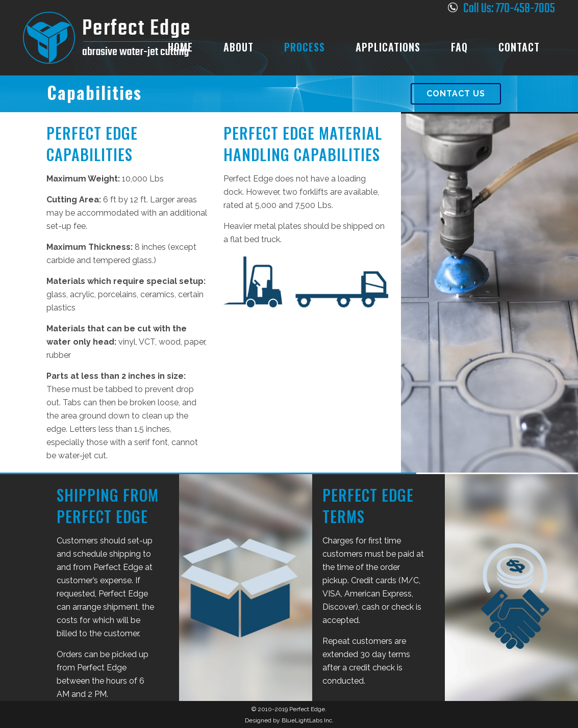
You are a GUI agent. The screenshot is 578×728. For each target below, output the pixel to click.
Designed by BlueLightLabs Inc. (289, 720)
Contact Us (456, 94)
